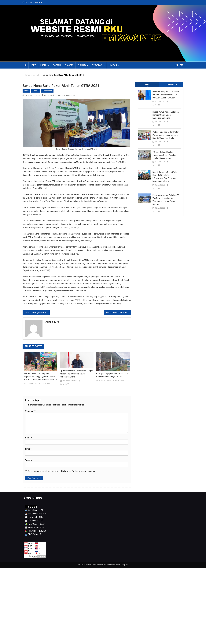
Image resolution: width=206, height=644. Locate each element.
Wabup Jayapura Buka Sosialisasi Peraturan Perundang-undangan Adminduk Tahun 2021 (119, 313)
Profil (44, 65)
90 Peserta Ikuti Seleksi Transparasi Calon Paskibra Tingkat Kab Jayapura (164, 155)
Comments (171, 85)
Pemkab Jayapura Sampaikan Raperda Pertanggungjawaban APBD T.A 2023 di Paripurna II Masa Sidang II (40, 377)
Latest (147, 85)
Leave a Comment (68, 95)
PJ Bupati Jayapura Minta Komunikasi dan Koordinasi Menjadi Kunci (113, 375)
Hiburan (113, 65)
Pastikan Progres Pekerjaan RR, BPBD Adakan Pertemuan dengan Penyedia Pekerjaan (38, 313)
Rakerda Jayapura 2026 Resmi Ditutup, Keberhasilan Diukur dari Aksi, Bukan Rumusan (166, 95)
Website (29, 460)
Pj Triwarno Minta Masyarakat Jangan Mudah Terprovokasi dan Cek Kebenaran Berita (77, 374)
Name (29, 438)
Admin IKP (156, 105)
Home (33, 65)
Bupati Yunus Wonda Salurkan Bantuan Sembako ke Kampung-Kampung (166, 115)
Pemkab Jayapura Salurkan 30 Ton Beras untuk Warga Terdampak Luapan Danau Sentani (166, 200)
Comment (30, 411)
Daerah (57, 65)
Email (28, 449)
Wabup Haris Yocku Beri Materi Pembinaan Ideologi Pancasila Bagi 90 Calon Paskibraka (166, 135)
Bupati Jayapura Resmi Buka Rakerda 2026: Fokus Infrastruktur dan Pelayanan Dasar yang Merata (165, 177)
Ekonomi (69, 65)
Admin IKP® (49, 95)
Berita (26, 91)
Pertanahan (47, 91)
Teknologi (97, 65)
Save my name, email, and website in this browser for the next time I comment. (62, 471)
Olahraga (83, 65)
